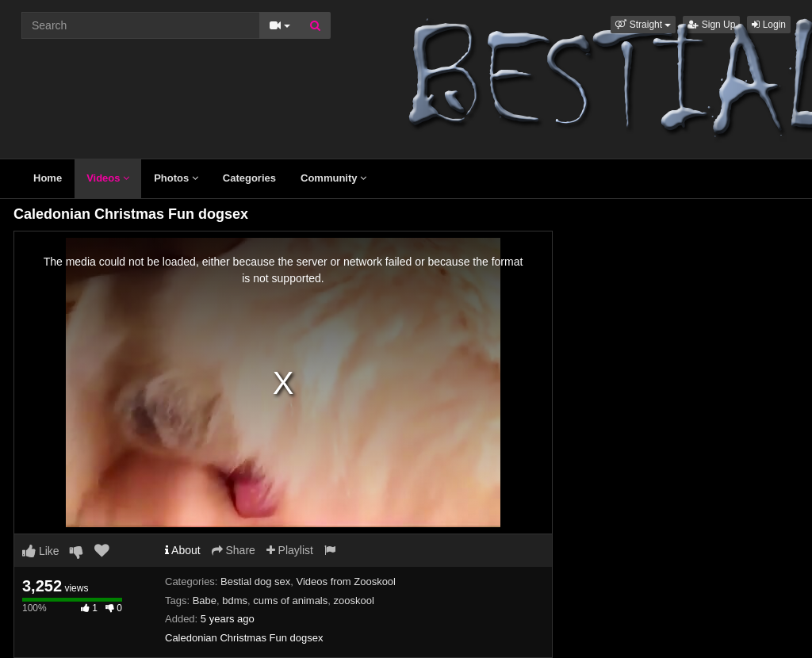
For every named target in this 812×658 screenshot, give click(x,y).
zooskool (353, 601)
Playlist (290, 550)
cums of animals (290, 601)
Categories (249, 178)
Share (234, 550)
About (183, 550)
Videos (108, 178)
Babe (205, 601)
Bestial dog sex (255, 581)
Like (41, 551)
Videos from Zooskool (347, 581)
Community (333, 178)
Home (48, 178)
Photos (176, 178)
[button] (643, 25)
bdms (235, 601)
